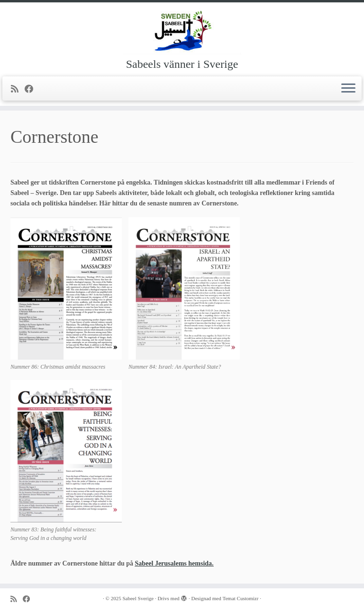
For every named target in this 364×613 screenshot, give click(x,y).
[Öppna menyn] (348, 89)
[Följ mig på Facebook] (32, 89)
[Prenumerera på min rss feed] (18, 89)
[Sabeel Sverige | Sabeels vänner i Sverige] (182, 31)
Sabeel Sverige (138, 598)
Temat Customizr (241, 598)
